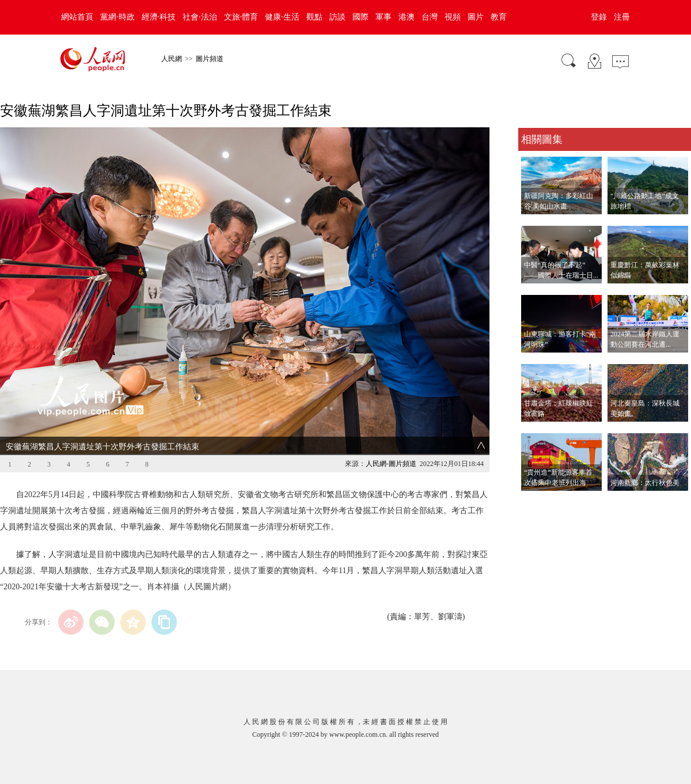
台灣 (430, 17)
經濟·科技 (159, 17)
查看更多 (534, 503)
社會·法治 (200, 17)
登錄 (599, 17)
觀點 (314, 17)
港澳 (407, 17)
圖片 (476, 17)
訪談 (337, 17)
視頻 (453, 17)
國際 (360, 17)
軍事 (384, 17)
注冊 (622, 17)
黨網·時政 (117, 17)
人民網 (172, 59)
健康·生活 (282, 17)
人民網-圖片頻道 (391, 464)
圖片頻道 (210, 59)
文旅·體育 (241, 17)
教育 (499, 17)
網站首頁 (77, 17)
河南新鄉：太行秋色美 (645, 483)
